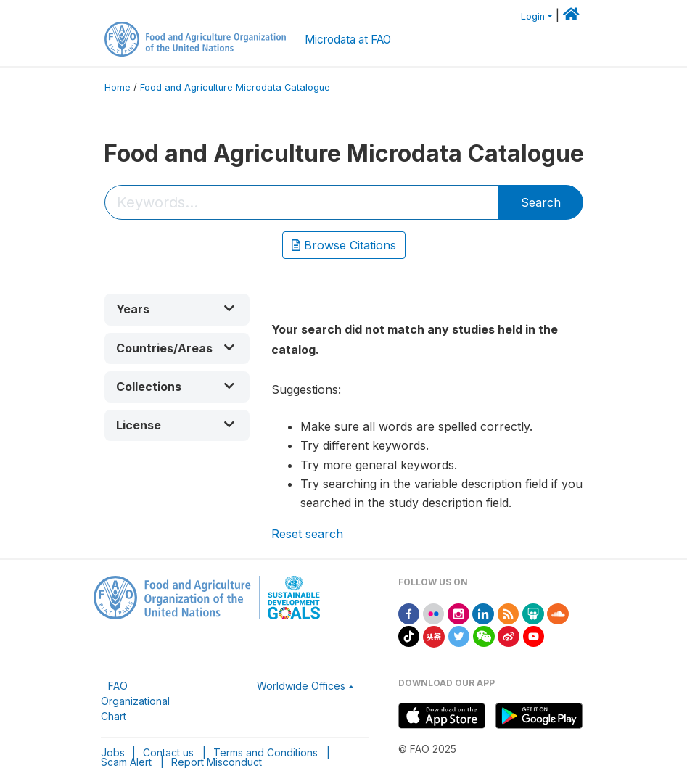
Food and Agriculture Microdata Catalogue (235, 87)
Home (118, 87)
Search (541, 202)
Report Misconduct (217, 762)
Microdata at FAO (348, 40)
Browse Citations (344, 245)
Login (533, 16)
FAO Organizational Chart (135, 701)
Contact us (168, 752)
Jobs (113, 752)
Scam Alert (126, 762)
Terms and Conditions (266, 752)
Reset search (307, 534)
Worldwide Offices (301, 686)
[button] (177, 309)
